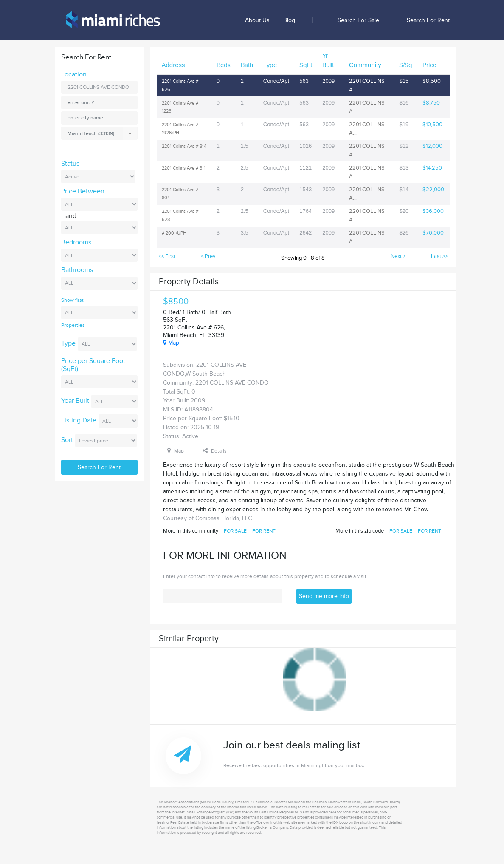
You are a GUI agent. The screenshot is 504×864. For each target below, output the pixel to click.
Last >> (439, 256)
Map (171, 343)
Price (429, 65)
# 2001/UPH (174, 233)
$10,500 (432, 125)
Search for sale (358, 20)
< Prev (208, 256)
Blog (289, 20)
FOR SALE (235, 531)
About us (257, 20)
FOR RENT (264, 531)
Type (270, 65)
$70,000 (433, 233)
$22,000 (433, 190)
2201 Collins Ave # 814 (184, 146)
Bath (247, 65)
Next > (398, 256)
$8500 (176, 302)
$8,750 (431, 103)
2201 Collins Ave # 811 (184, 168)
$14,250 (432, 168)
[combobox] (99, 133)
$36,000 (433, 211)
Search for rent (428, 20)
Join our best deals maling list (343, 754)
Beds (224, 65)
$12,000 (432, 146)
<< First (167, 256)
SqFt (306, 65)
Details (215, 451)
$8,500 (432, 81)
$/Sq (406, 65)
